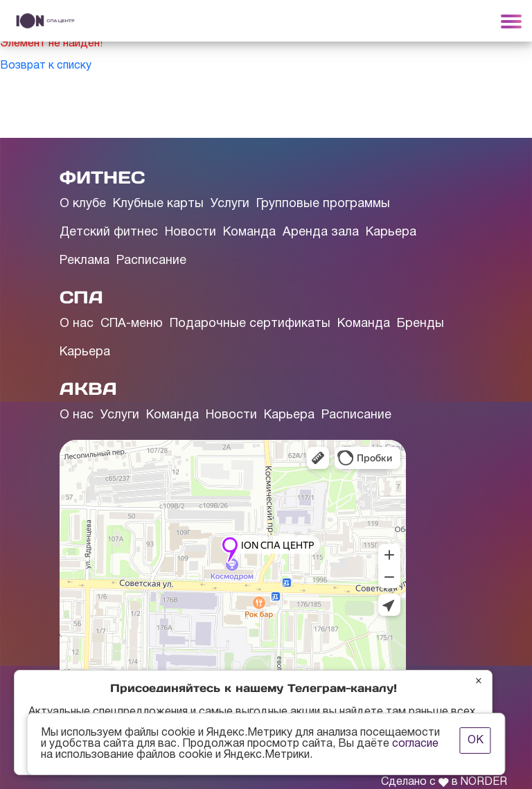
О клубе (83, 204)
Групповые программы (323, 204)
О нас (77, 324)
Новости (190, 232)
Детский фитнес (109, 232)
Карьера (391, 232)
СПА (81, 297)
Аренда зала (321, 232)
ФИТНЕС (102, 177)
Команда (249, 232)
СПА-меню (132, 324)
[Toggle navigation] (511, 21)
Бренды (420, 324)
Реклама (85, 261)
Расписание (151, 261)
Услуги (230, 204)
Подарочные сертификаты (250, 324)
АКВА (88, 389)
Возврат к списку (46, 66)
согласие (415, 744)
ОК (476, 741)
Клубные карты (158, 204)
